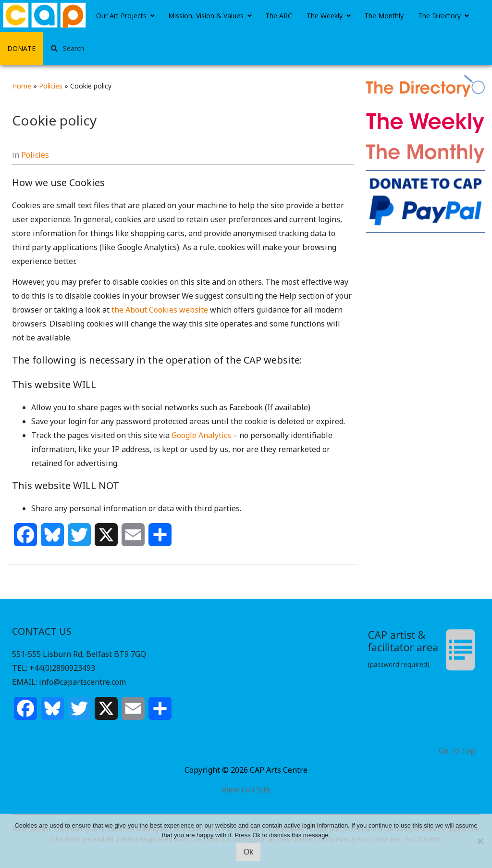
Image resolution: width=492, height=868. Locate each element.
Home (22, 86)
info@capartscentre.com (82, 682)
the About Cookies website (160, 310)
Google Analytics (201, 435)
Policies (51, 86)
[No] (480, 841)
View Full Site (246, 790)
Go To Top (457, 751)
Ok (248, 852)
